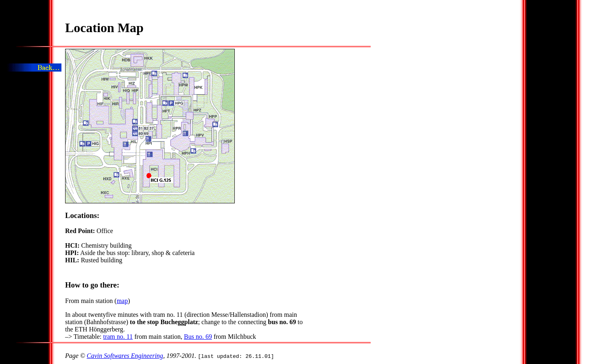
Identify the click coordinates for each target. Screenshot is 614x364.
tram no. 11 (118, 337)
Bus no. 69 (198, 337)
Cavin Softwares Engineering (125, 356)
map (122, 301)
